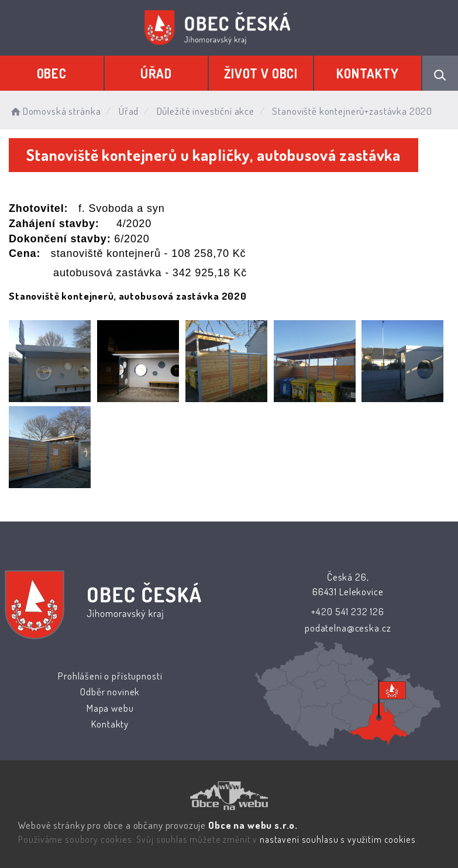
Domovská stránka (55, 111)
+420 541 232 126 (348, 611)
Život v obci (261, 73)
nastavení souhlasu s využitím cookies (338, 839)
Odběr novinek (110, 692)
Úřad (156, 73)
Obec (52, 73)
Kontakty (368, 73)
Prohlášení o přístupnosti (110, 676)
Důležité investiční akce (206, 111)
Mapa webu (110, 708)
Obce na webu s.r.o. (253, 825)
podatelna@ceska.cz (348, 628)
